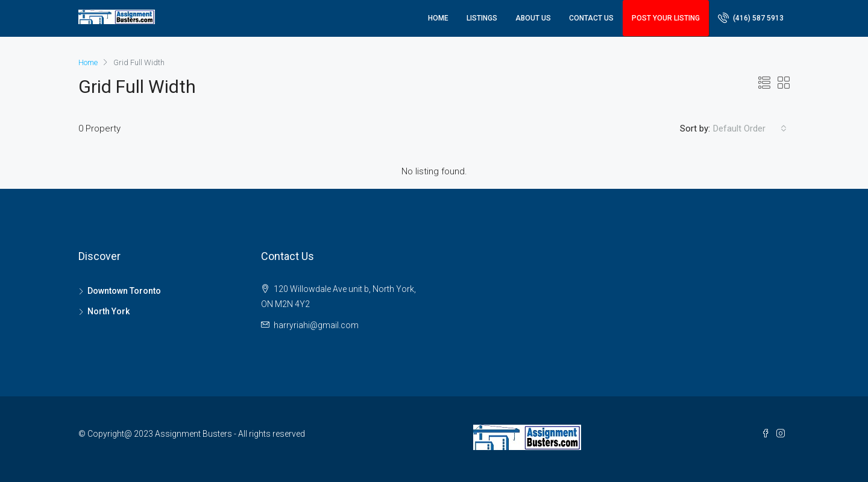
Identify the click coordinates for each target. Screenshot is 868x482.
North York (108, 311)
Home (438, 18)
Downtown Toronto (124, 291)
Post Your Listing (666, 18)
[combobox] (750, 128)
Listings (482, 18)
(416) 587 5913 (751, 17)
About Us (533, 18)
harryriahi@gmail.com (316, 325)
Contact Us (591, 18)
